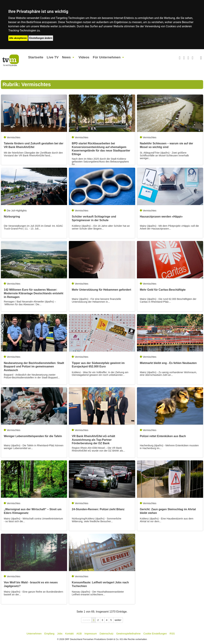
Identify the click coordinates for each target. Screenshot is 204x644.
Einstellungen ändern (41, 38)
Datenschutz (107, 634)
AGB (79, 634)
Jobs (60, 634)
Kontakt (69, 634)
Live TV (53, 57)
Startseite (36, 57)
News (66, 57)
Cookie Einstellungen (155, 634)
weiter (118, 620)
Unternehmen (34, 634)
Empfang (49, 634)
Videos (84, 57)
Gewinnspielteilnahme (129, 634)
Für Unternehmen (107, 57)
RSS (172, 634)
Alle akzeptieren (18, 38)
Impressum (91, 634)
